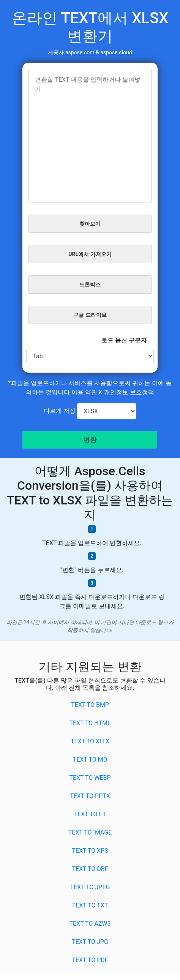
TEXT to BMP (90, 705)
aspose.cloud (116, 52)
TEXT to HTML (90, 723)
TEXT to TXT (90, 905)
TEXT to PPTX (90, 796)
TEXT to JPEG (90, 887)
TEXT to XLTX (90, 741)
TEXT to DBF (90, 869)
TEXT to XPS (90, 851)
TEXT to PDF (90, 960)
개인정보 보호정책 (129, 392)
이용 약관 (85, 392)
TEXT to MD (90, 759)
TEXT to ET (90, 814)
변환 (90, 440)
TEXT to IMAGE (90, 832)
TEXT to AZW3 (90, 924)
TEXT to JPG (90, 942)
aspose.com (81, 52)
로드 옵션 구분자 (124, 340)
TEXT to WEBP (90, 778)
